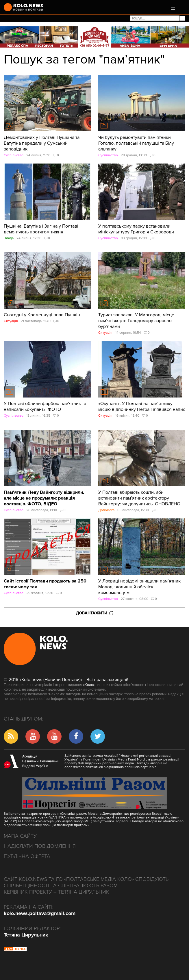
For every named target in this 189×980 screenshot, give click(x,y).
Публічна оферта (27, 856)
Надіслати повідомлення (40, 846)
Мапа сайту (20, 836)
